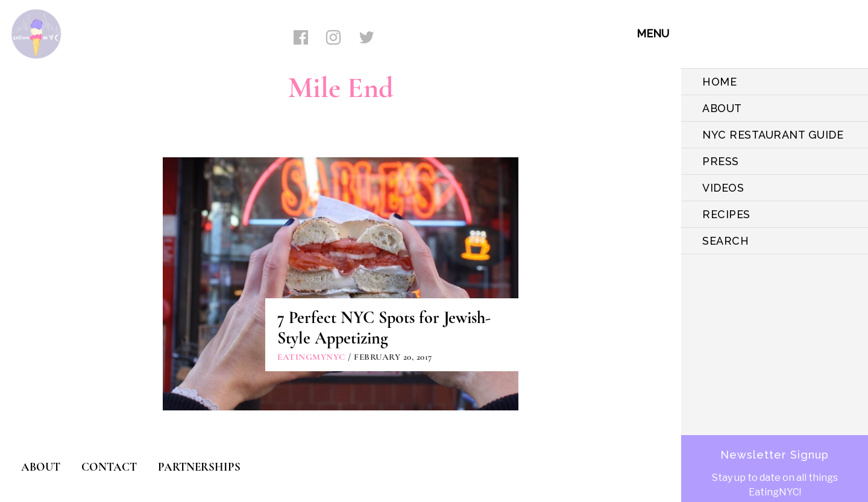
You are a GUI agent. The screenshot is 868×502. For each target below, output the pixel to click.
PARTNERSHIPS (199, 467)
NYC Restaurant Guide (773, 135)
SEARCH (725, 241)
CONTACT (109, 467)
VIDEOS (723, 188)
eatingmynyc (311, 357)
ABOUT (722, 108)
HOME (719, 82)
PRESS (721, 161)
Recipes (726, 214)
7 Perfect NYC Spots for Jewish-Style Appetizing (384, 328)
